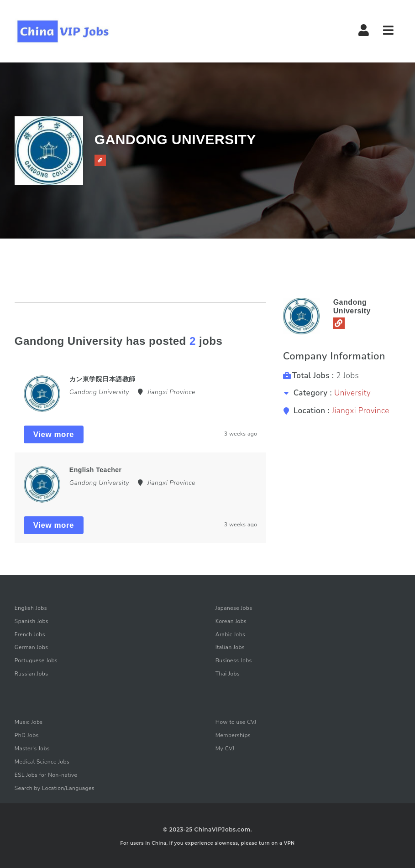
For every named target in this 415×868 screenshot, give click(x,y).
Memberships (233, 735)
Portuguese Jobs (36, 660)
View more (54, 434)
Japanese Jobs (234, 608)
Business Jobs (234, 660)
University (352, 393)
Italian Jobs (230, 647)
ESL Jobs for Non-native (46, 775)
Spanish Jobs (32, 621)
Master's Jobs (32, 748)
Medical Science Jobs (42, 762)
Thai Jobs (228, 674)
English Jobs (31, 608)
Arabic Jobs (231, 634)
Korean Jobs (231, 621)
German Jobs (32, 647)
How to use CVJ (236, 722)
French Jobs (30, 634)
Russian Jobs (32, 674)
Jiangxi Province (361, 411)
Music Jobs (29, 722)
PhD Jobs (27, 735)
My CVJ (225, 748)
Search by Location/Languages (55, 788)
